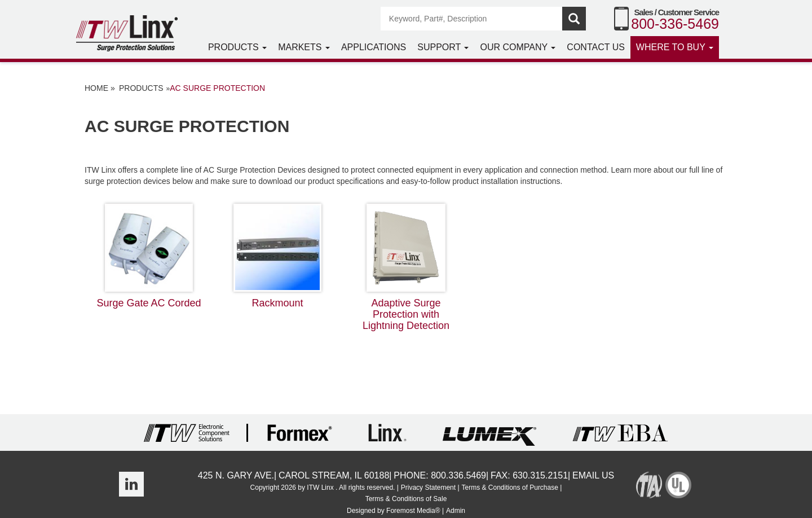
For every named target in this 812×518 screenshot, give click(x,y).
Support (443, 47)
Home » (100, 88)
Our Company (518, 47)
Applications (374, 47)
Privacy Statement (428, 488)
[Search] (472, 19)
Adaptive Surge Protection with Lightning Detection (406, 267)
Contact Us (596, 47)
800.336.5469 (458, 475)
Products (237, 47)
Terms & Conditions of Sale (406, 499)
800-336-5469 (675, 24)
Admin (456, 511)
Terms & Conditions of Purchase (509, 488)
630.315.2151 (540, 475)
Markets (304, 47)
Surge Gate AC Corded (149, 256)
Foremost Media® (413, 511)
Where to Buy (675, 47)
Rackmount (277, 256)
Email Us (593, 475)
